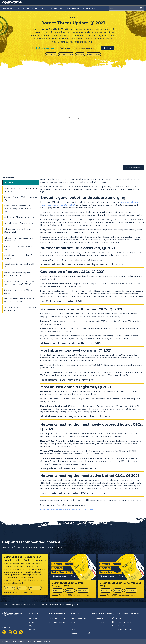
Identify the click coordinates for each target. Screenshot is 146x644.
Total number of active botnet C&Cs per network (20, 309)
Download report (133, 168)
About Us (40, 8)
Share (107, 48)
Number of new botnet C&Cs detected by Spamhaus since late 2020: (19, 209)
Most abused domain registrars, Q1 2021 (19, 265)
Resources (9, 8)
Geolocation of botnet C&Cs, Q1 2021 (20, 217)
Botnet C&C (44, 605)
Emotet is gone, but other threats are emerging (20, 190)
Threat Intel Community (59, 8)
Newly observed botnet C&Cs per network (19, 292)
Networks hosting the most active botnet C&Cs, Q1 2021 (19, 300)
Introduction (9, 183)
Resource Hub (29, 605)
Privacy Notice (8, 641)
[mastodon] (15, 632)
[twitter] (4, 632)
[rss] (21, 632)
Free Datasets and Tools (84, 8)
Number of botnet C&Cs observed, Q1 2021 (20, 199)
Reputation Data (25, 8)
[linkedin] (10, 632)
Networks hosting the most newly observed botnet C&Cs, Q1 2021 (19, 283)
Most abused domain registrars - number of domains (18, 274)
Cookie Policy (21, 641)
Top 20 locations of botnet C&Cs (18, 223)
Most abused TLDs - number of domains (18, 257)
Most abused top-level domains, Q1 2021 (19, 248)
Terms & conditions (35, 641)
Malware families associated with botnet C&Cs (18, 239)
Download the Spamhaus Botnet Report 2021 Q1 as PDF (67, 509)
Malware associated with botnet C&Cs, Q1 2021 (18, 231)
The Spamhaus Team (45, 48)
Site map (48, 641)
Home (5, 605)
